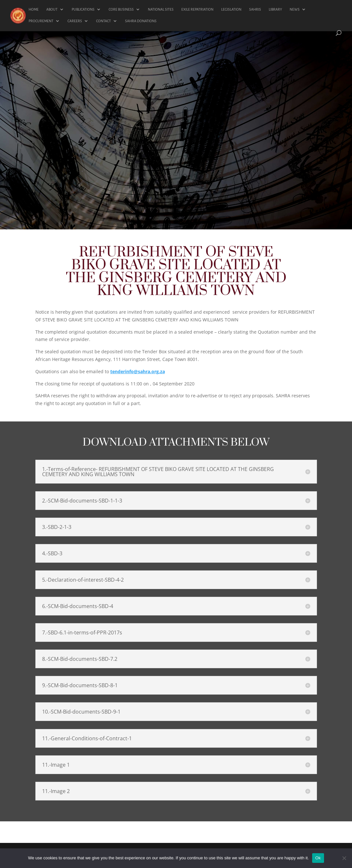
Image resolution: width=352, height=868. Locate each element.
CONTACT (104, 21)
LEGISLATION (231, 9)
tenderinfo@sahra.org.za (138, 371)
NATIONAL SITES (161, 9)
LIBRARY (275, 9)
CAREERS (75, 21)
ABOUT (52, 9)
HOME (34, 9)
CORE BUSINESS (121, 9)
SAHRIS (255, 9)
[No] (344, 858)
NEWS (295, 9)
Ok (318, 858)
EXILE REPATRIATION (197, 9)
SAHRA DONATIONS (141, 21)
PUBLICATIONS (83, 9)
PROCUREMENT (41, 21)
